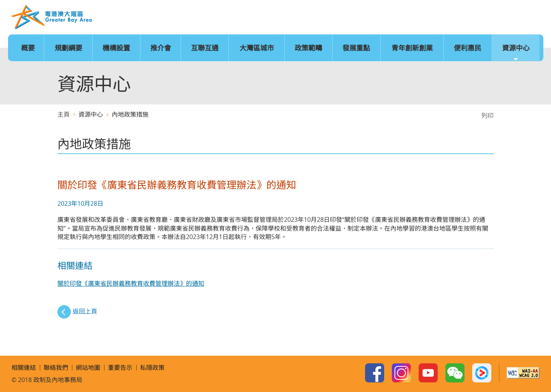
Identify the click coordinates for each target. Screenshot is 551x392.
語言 (437, 18)
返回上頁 (85, 311)
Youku (482, 373)
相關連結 (24, 368)
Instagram (401, 373)
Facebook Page (375, 373)
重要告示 (120, 368)
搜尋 (531, 18)
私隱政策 (152, 368)
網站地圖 (484, 18)
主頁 (414, 18)
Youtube (428, 373)
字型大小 (461, 18)
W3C (523, 373)
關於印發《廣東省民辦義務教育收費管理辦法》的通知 (131, 283)
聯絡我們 (507, 18)
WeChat (455, 373)
